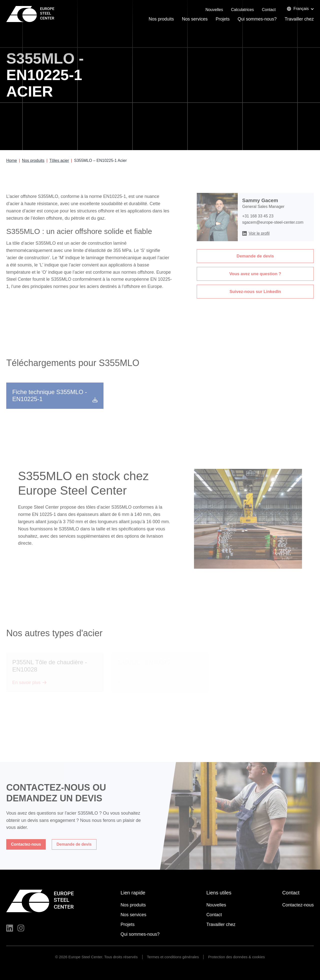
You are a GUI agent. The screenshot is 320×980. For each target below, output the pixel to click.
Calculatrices (242, 10)
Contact (269, 10)
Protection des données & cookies (236, 957)
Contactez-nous (298, 905)
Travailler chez (299, 19)
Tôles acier (59, 160)
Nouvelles (214, 10)
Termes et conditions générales (173, 957)
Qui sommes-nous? (257, 19)
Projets (223, 19)
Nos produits (161, 19)
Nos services (195, 19)
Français (298, 9)
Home (12, 160)
